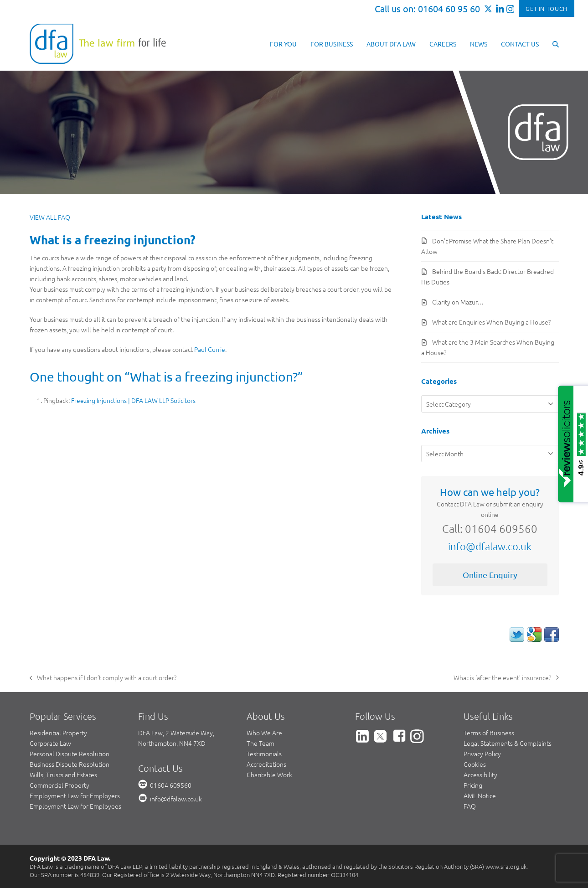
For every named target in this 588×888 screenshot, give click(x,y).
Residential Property (58, 733)
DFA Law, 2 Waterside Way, (176, 733)
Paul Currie (210, 349)
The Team (260, 743)
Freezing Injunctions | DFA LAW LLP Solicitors (133, 400)
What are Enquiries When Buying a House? (491, 322)
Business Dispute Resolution (70, 764)
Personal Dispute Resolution (70, 754)
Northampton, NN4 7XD (172, 743)
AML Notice (480, 795)
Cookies (475, 764)
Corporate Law (50, 743)
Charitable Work (269, 774)
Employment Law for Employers (75, 795)
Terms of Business (489, 733)
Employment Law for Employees (75, 806)
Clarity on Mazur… (458, 302)
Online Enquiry (490, 575)
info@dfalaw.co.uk (490, 546)
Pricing (473, 785)
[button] (556, 43)
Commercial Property (59, 785)
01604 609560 (171, 785)
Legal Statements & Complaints (508, 743)
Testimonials (264, 754)
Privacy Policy (482, 754)
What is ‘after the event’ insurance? (506, 678)
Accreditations (266, 764)
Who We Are (264, 733)
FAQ (470, 806)
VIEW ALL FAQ (50, 217)
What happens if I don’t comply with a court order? (103, 678)
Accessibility (480, 774)
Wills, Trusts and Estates (63, 774)
